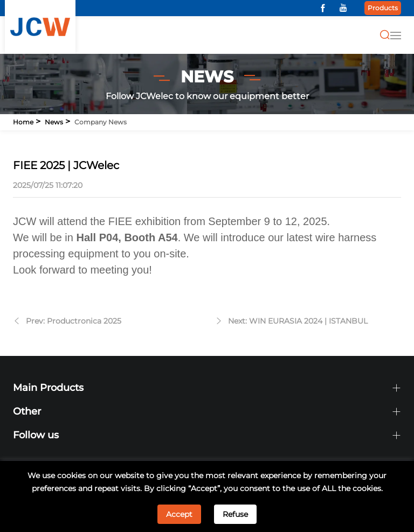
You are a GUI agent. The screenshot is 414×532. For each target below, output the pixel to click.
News (54, 122)
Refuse (235, 514)
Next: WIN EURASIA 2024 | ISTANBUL (298, 321)
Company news (101, 122)
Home (23, 122)
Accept (179, 514)
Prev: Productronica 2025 (74, 321)
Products (383, 8)
